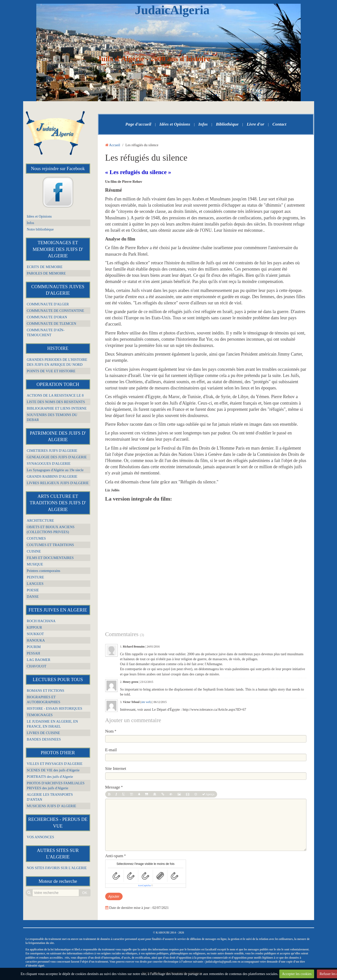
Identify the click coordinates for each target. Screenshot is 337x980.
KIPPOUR (35, 627)
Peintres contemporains (44, 571)
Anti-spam (114, 856)
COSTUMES (36, 538)
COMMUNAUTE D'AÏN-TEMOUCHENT (46, 332)
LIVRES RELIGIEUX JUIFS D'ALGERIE (58, 483)
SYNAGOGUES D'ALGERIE (49, 464)
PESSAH (34, 653)
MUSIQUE (35, 564)
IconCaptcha (144, 886)
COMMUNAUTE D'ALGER (48, 304)
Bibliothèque (227, 124)
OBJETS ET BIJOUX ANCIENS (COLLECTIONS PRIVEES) (51, 529)
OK (85, 893)
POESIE (33, 590)
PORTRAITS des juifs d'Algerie (50, 777)
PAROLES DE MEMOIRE (46, 273)
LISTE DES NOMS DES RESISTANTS (56, 402)
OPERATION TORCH (58, 384)
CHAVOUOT (37, 666)
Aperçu (208, 794)
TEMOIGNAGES (40, 715)
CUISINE (34, 551)
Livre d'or (256, 124)
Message (113, 787)
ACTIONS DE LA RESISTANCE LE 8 (55, 395)
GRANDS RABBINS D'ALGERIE (52, 476)
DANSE (33, 597)
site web (146, 702)
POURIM (34, 647)
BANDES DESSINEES (44, 739)
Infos (31, 223)
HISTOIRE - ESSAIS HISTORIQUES (55, 708)
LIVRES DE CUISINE (44, 733)
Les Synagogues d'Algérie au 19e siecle (55, 470)
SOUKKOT (35, 634)
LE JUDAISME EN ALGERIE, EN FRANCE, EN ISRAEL (52, 724)
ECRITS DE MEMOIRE (45, 267)
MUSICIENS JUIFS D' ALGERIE (52, 806)
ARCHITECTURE (41, 520)
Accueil (115, 145)
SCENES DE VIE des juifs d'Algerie (53, 770)
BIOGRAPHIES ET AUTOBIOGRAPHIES (44, 700)
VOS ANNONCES (41, 837)
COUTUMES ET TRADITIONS (50, 545)
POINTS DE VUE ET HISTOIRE (51, 371)
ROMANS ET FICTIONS (46, 691)
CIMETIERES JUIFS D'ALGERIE (52, 451)
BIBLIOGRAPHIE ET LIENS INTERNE (57, 408)
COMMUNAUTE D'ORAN (47, 317)
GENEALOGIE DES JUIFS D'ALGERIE (57, 457)
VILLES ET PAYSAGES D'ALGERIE (55, 764)
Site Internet (116, 769)
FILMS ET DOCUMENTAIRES (50, 558)
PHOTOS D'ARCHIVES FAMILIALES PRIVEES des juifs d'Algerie (56, 786)
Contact (279, 124)
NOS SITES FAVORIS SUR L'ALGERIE (57, 868)
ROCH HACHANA (41, 621)
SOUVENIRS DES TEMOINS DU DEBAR (52, 417)
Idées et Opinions (39, 216)
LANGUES (35, 584)
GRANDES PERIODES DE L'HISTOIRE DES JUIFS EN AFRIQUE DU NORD (57, 362)
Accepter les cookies (297, 974)
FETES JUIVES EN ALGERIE (58, 610)
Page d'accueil (138, 124)
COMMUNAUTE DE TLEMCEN (52, 324)
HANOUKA (36, 640)
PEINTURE (36, 577)
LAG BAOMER (39, 660)
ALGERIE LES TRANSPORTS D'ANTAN (50, 797)
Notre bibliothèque (40, 229)
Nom (110, 731)
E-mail (111, 750)
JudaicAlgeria (172, 10)
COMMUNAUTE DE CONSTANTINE (56, 311)
